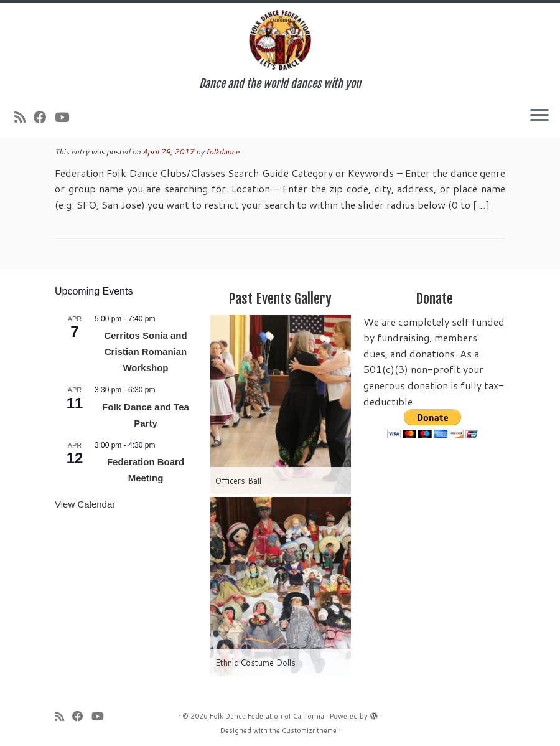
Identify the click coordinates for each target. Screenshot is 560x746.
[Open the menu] (539, 116)
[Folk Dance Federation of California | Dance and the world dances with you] (280, 40)
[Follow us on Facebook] (44, 117)
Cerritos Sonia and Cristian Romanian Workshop (145, 352)
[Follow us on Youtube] (66, 117)
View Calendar (85, 504)
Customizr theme (309, 730)
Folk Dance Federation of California (267, 716)
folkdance (222, 152)
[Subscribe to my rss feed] (24, 117)
